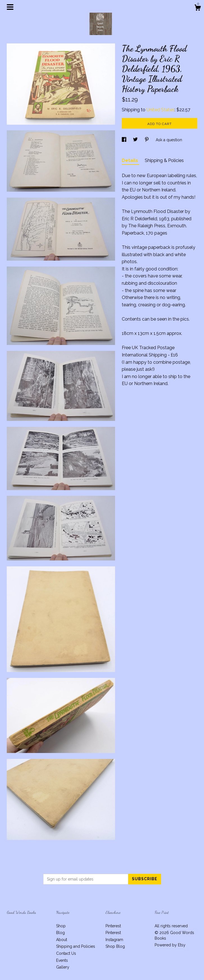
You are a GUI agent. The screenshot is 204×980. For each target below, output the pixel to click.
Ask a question (169, 140)
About (62, 940)
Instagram (114, 940)
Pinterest (113, 926)
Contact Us (66, 953)
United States (161, 110)
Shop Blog (115, 946)
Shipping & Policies (164, 160)
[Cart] (198, 8)
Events (62, 960)
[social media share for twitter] (136, 140)
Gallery (63, 967)
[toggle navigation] (10, 7)
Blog (60, 933)
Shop (61, 926)
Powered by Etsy (170, 945)
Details (130, 160)
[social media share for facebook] (125, 140)
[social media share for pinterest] (147, 140)
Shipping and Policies (76, 946)
